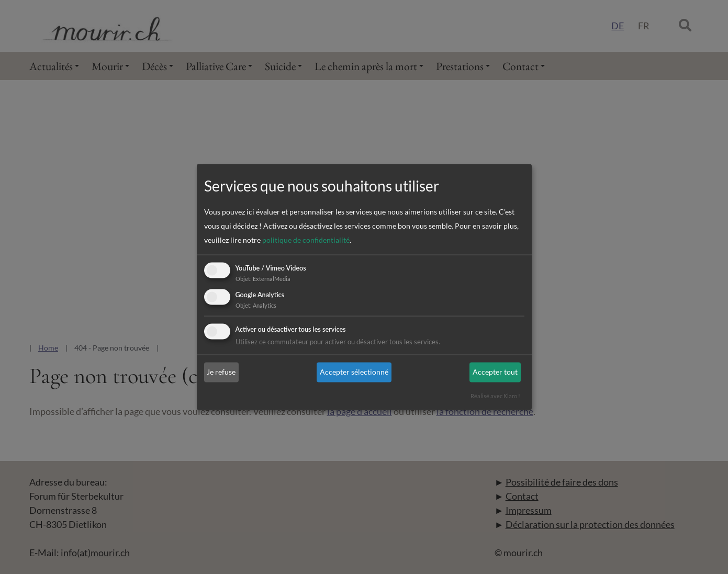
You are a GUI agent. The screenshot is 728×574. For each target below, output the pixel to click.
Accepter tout (495, 372)
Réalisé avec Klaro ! (495, 395)
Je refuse (221, 372)
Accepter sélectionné (354, 372)
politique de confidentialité (306, 240)
